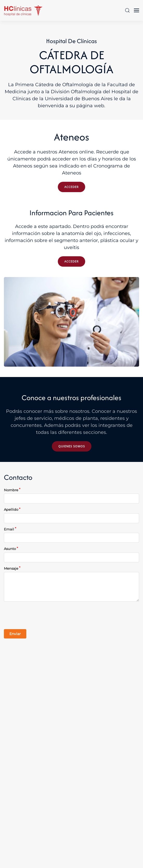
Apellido (11, 509)
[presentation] (43, 615)
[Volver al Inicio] (23, 10)
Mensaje (11, 568)
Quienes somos (72, 446)
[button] (127, 10)
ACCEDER (71, 187)
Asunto (10, 549)
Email (9, 529)
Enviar (15, 634)
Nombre (11, 490)
